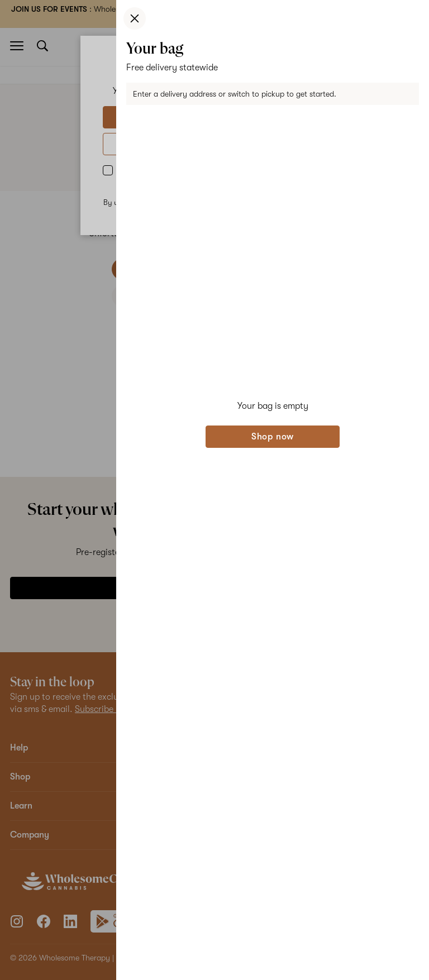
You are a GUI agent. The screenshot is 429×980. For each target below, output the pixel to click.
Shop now (273, 437)
